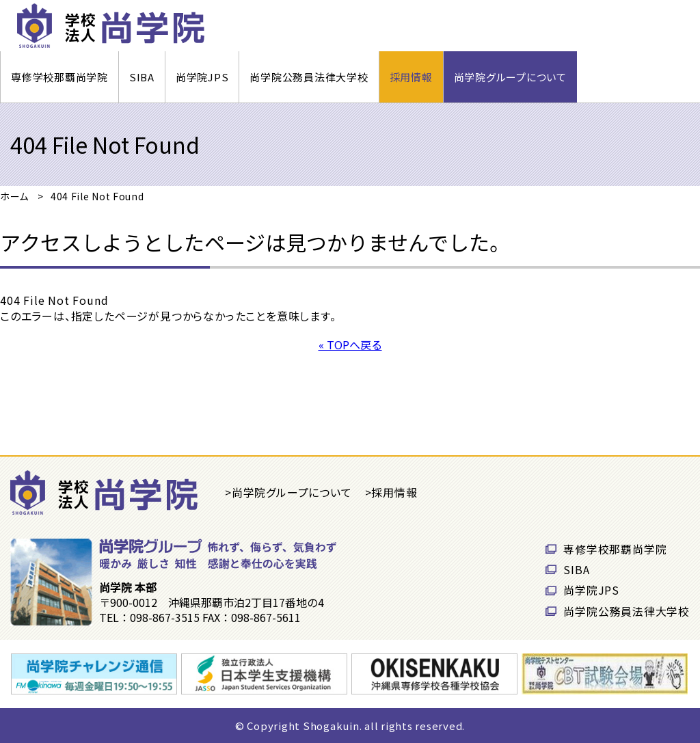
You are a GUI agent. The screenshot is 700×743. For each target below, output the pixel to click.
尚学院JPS (202, 77)
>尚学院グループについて (288, 492)
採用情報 (411, 77)
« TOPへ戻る (350, 345)
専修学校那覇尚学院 (59, 77)
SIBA (142, 77)
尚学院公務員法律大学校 (309, 77)
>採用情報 (391, 492)
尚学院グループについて (510, 77)
